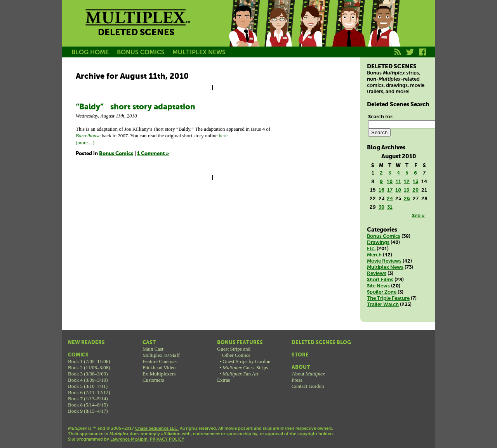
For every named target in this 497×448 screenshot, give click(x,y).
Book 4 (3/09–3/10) (88, 380)
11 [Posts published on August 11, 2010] (398, 182)
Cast (149, 343)
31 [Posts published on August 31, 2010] (390, 207)
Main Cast (153, 349)
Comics (78, 355)
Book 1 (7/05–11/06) (89, 361)
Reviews (377, 274)
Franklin (384, 32)
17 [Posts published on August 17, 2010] (390, 190)
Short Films (380, 280)
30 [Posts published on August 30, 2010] (381, 207)
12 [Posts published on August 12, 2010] (407, 182)
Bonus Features (240, 343)
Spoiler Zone (382, 292)
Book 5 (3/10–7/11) (88, 386)
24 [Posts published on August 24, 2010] (390, 199)
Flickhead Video (159, 368)
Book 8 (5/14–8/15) (88, 405)
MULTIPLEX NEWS (199, 53)
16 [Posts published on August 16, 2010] (381, 190)
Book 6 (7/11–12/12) (89, 392)
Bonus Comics (116, 154)
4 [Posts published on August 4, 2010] (398, 173)
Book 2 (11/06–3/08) (89, 368)
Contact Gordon (308, 386)
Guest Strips (245, 368)
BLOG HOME (90, 53)
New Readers (86, 343)
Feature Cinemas (160, 361)
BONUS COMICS (141, 53)
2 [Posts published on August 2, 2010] (381, 173)
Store (300, 355)
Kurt (349, 32)
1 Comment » (153, 154)
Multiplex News (385, 267)
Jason (244, 32)
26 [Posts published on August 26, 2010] (407, 199)
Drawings (378, 243)
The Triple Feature (388, 298)
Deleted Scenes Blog (321, 343)
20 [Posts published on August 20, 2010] (415, 190)
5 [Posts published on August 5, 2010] (407, 173)
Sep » (418, 216)
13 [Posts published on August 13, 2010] (415, 182)
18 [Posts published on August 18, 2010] (398, 190)
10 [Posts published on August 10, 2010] (390, 182)
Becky (279, 32)
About (301, 368)
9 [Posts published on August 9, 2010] (381, 182)
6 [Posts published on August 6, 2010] (415, 173)
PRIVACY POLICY (167, 439)
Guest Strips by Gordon (246, 361)
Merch (374, 255)
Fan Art (240, 374)
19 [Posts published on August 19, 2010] (407, 190)
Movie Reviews (384, 261)
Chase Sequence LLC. (157, 429)
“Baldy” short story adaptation (136, 107)
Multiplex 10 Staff (161, 355)
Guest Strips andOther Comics (234, 352)
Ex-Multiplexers (159, 374)
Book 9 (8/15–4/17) (88, 411)
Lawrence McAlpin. (129, 439)
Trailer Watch (383, 305)
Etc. (371, 249)
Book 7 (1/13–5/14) (88, 399)
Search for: (381, 117)
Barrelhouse (88, 136)
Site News (378, 286)
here (223, 136)
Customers (153, 380)
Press (297, 380)
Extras (223, 380)
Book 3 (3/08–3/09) (88, 374)
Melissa (314, 32)
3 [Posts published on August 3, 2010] (390, 173)
